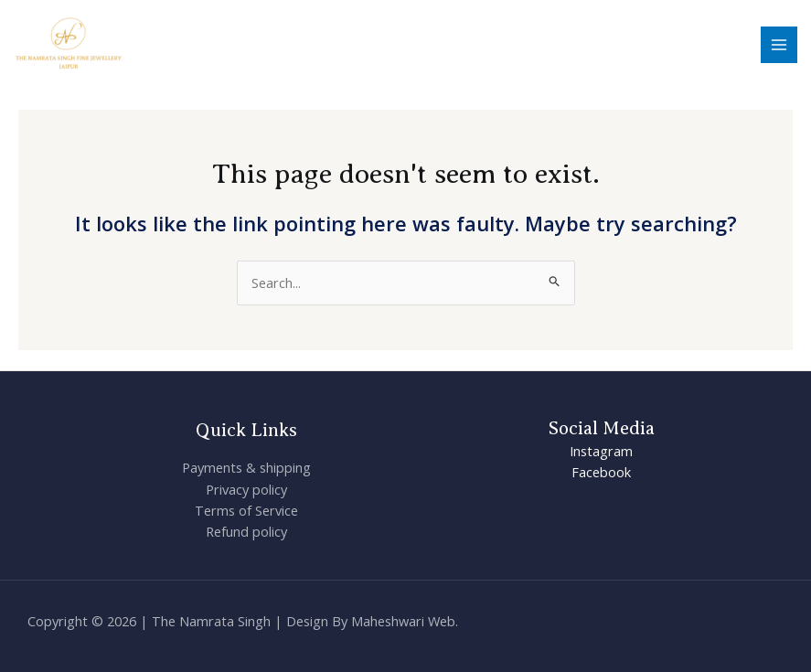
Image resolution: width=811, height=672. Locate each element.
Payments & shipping (246, 467)
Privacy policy (246, 489)
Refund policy (246, 531)
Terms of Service (246, 510)
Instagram (601, 451)
